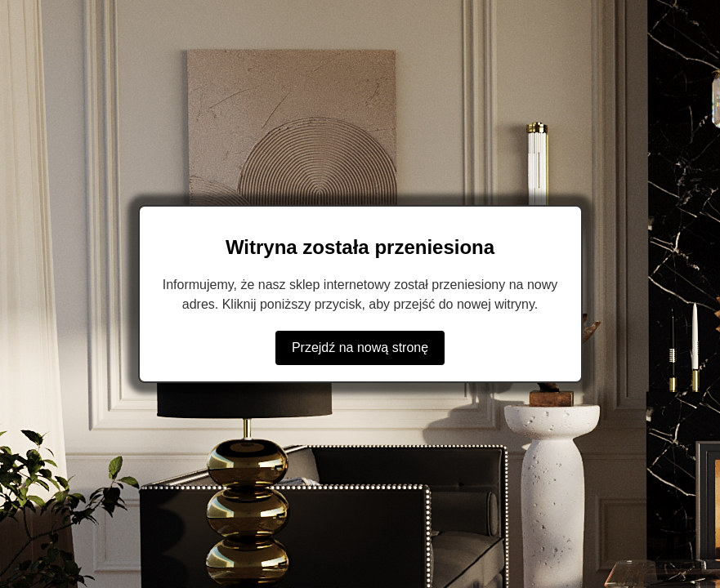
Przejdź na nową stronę (360, 347)
